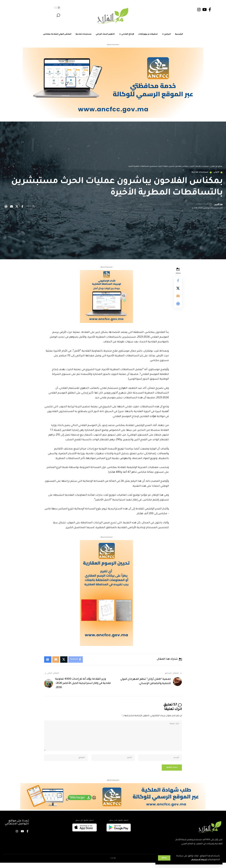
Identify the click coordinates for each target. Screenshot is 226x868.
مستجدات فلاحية (197, 173)
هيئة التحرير (217, 205)
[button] (164, 858)
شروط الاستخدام (198, 860)
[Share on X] (17, 207)
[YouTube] (205, 10)
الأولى (216, 173)
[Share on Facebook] (22, 207)
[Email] (11, 207)
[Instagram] (199, 10)
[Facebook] (210, 10)
